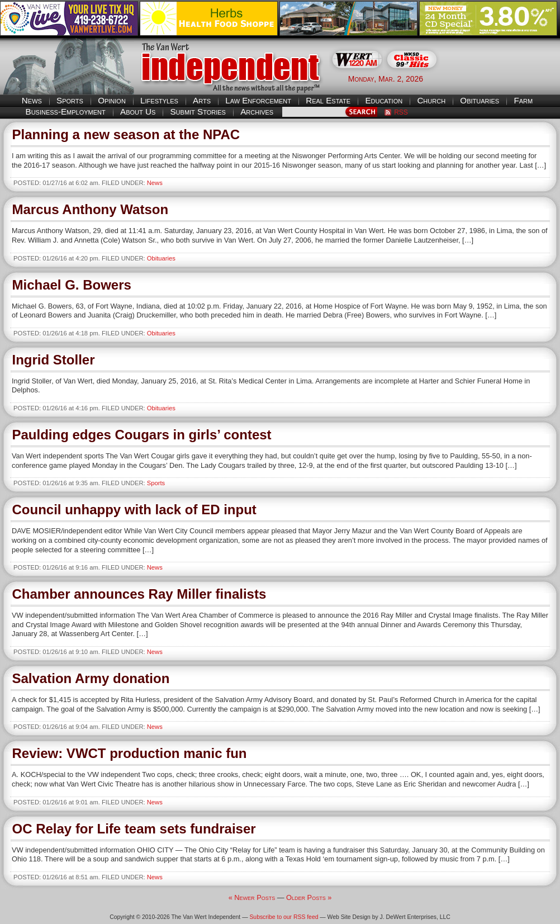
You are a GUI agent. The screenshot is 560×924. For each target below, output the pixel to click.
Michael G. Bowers (72, 285)
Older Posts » (309, 897)
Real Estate (328, 100)
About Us (138, 112)
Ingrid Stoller (54, 360)
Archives (257, 112)
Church (431, 100)
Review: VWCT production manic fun (130, 753)
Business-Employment (66, 112)
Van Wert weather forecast (504, 78)
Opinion (112, 100)
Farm (523, 100)
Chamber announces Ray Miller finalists (139, 594)
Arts (202, 100)
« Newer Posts (252, 897)
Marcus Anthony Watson (91, 209)
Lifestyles (159, 100)
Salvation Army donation (91, 678)
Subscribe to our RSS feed (284, 917)
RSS (401, 112)
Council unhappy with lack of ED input (134, 510)
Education (384, 100)
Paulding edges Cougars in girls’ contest (142, 435)
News (32, 100)
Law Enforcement (258, 100)
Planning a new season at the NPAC (126, 134)
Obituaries (480, 100)
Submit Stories (198, 112)
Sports (70, 100)
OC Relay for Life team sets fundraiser (134, 829)
